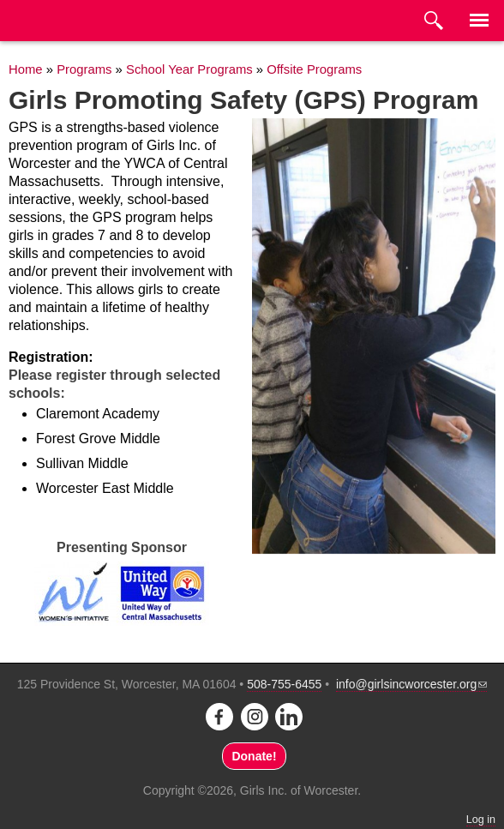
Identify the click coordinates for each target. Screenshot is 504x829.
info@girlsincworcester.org (411, 684)
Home (26, 69)
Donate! (254, 756)
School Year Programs (189, 69)
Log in (481, 820)
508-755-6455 (284, 684)
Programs (84, 69)
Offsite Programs (314, 69)
